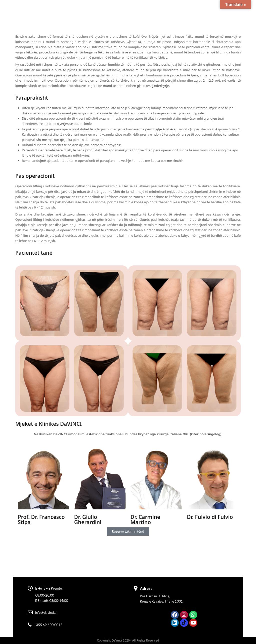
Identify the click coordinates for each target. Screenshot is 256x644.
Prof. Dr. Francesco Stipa (41, 520)
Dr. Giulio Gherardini (88, 520)
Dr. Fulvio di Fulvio (210, 517)
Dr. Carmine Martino (145, 520)
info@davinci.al (46, 613)
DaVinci (117, 640)
